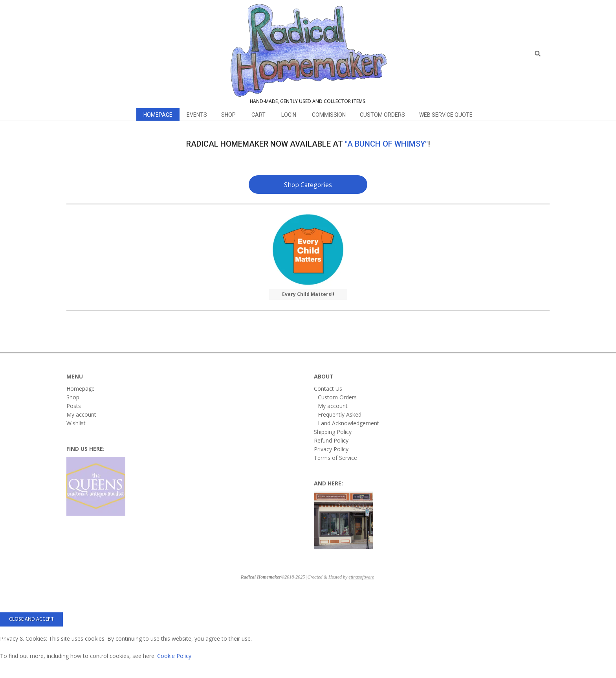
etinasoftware (361, 577)
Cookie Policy (174, 656)
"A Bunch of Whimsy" (386, 144)
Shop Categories (308, 185)
